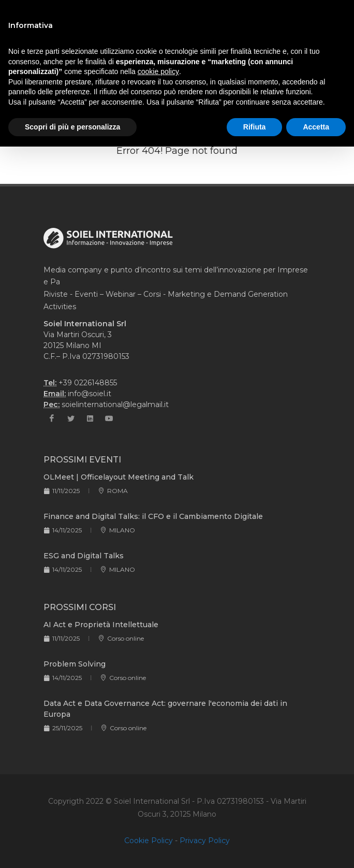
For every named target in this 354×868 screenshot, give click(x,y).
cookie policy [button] (158, 71)
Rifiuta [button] (255, 127)
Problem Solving (75, 664)
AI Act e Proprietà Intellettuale (101, 625)
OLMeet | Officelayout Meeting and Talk (119, 477)
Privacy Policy (205, 841)
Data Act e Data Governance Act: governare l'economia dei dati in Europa (165, 709)
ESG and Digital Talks (84, 556)
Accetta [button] (316, 127)
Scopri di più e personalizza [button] (72, 127)
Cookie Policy (149, 841)
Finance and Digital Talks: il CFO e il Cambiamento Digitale (153, 516)
